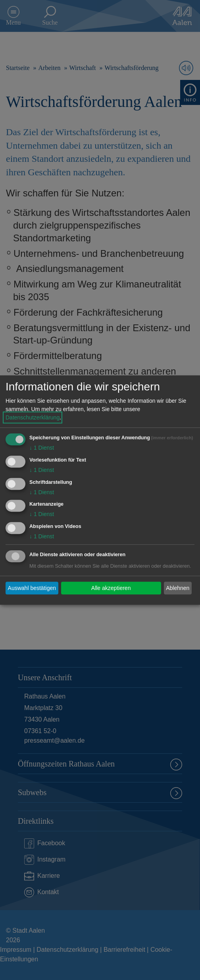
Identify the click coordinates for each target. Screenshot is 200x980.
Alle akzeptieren (111, 588)
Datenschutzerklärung (33, 417)
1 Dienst (42, 448)
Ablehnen (178, 588)
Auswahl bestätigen (32, 588)
